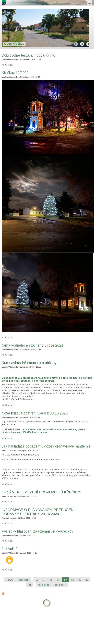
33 (37, 580)
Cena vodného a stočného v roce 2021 (32, 345)
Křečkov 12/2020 (15, 73)
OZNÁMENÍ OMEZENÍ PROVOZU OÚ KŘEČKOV (42, 492)
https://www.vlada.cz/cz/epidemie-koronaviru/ (25, 422)
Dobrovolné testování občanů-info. (29, 55)
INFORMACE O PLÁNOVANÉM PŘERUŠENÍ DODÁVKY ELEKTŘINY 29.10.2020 (38, 512)
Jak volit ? (10, 549)
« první (9, 580)
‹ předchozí (23, 580)
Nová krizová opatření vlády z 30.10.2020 (35, 413)
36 (58, 580)
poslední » (60, 585)
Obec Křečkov (14, 44)
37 (66, 580)
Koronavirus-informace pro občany (29, 363)
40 (87, 580)
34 (44, 580)
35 (51, 580)
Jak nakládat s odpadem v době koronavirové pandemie (46, 446)
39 (80, 580)
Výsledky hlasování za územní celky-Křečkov (37, 531)
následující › (44, 585)
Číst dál (9, 65)
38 (73, 580)
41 (30, 585)
